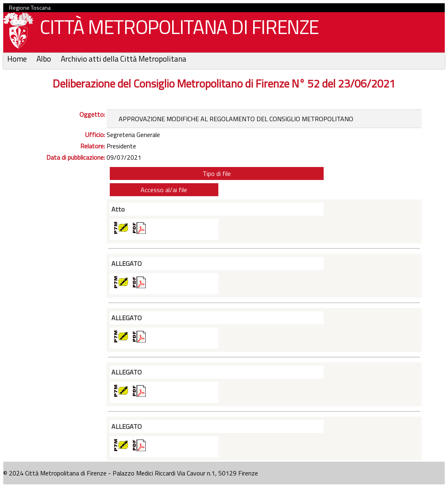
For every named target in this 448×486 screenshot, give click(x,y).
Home (18, 59)
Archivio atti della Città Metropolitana (124, 59)
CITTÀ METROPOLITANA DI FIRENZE (176, 29)
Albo (45, 59)
